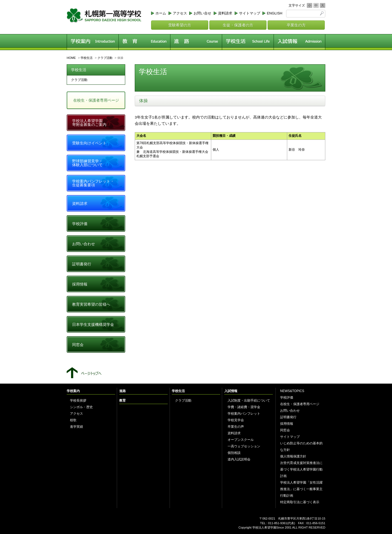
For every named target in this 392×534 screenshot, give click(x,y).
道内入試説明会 (239, 459)
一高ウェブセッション (244, 446)
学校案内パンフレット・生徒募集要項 (93, 183)
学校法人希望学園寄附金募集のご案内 (89, 123)
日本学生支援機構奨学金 (93, 324)
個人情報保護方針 (293, 456)
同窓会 (78, 345)
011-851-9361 (278, 523)
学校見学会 (236, 420)
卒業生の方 (296, 25)
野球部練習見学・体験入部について (87, 163)
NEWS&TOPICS (292, 391)
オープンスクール (241, 440)
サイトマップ (250, 13)
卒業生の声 (236, 427)
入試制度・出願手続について (249, 400)
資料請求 (225, 13)
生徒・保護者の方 (238, 25)
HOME (71, 58)
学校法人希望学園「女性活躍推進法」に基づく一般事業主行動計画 (301, 489)
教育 (144, 42)
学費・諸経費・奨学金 (244, 407)
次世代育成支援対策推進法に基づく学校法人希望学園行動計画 (301, 469)
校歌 (73, 420)
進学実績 (76, 427)
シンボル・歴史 (81, 407)
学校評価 (80, 224)
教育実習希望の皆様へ (91, 304)
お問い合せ (202, 13)
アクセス (180, 13)
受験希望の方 (180, 25)
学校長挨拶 (78, 400)
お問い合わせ (84, 244)
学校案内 (93, 42)
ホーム (161, 13)
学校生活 (248, 42)
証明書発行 (82, 264)
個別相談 (234, 453)
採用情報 (80, 284)
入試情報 (299, 42)
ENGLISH (275, 13)
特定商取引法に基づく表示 (300, 502)
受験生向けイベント (89, 143)
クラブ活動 (105, 58)
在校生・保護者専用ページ (96, 100)
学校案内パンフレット (244, 414)
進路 (196, 42)
